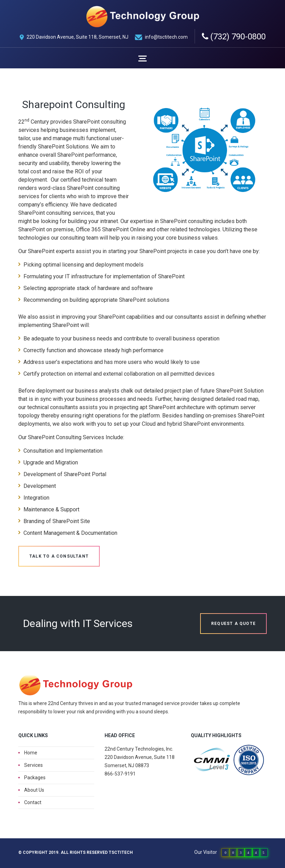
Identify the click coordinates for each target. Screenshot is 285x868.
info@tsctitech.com (166, 37)
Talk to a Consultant (59, 556)
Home (31, 753)
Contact (33, 802)
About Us (34, 790)
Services (33, 765)
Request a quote (233, 624)
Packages (35, 778)
